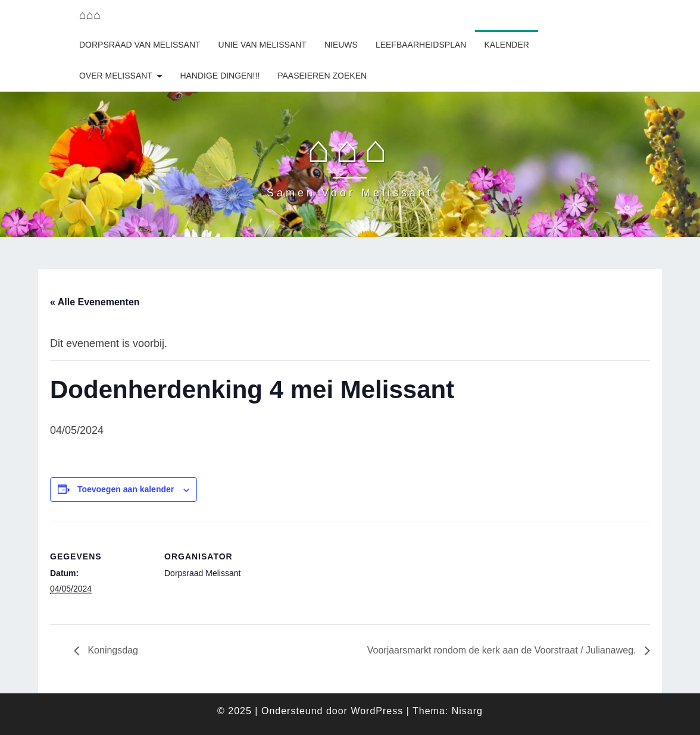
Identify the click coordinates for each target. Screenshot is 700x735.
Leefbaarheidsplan (421, 45)
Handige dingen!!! (220, 76)
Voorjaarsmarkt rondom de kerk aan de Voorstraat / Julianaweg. (503, 650)
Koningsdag (112, 650)
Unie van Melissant (262, 45)
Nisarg (467, 711)
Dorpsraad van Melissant (140, 45)
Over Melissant (116, 76)
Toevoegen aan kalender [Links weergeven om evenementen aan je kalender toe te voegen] (126, 489)
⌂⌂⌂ (90, 15)
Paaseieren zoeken (322, 76)
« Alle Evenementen (95, 302)
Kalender (506, 45)
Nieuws (341, 45)
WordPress (377, 711)
